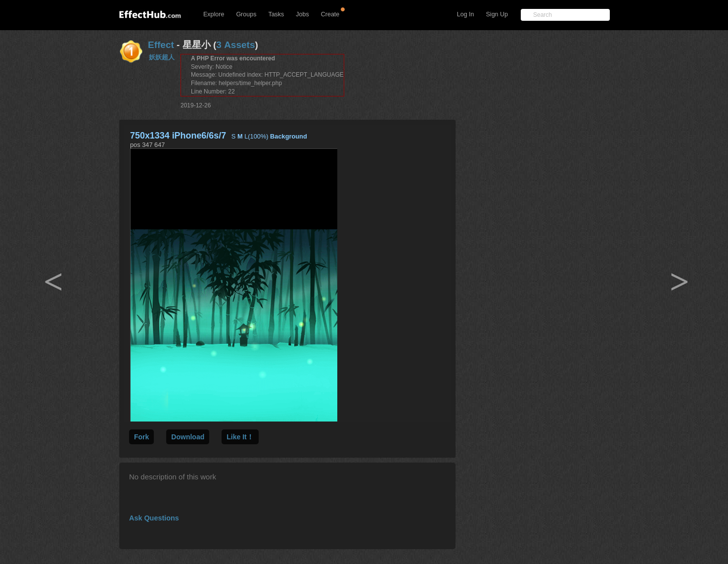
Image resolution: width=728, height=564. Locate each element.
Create (330, 14)
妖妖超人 (162, 57)
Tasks (276, 14)
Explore (214, 14)
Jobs (302, 14)
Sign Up (497, 14)
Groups (246, 14)
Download (188, 437)
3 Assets (235, 45)
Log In (466, 14)
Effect (161, 45)
